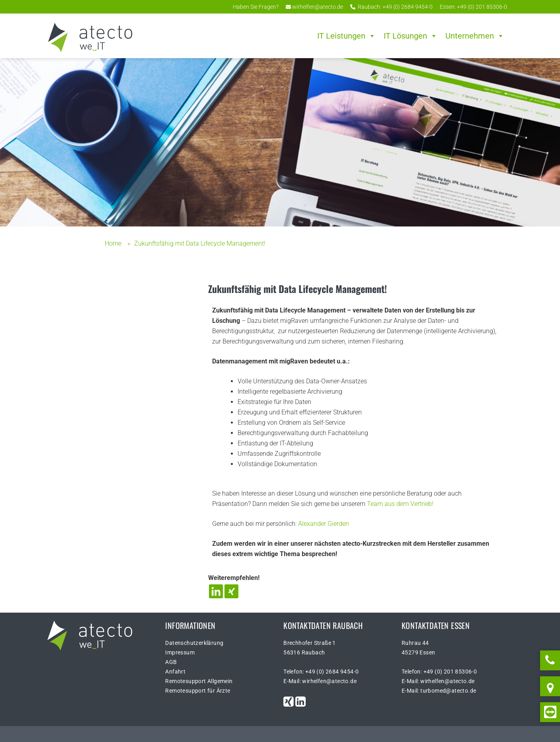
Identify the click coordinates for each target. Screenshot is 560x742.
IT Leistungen (346, 36)
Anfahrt (175, 672)
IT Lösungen (411, 36)
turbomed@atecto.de (448, 691)
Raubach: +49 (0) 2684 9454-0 (391, 7)
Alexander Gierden (324, 524)
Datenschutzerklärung (194, 643)
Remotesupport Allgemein (199, 681)
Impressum (180, 652)
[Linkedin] (216, 591)
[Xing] (231, 591)
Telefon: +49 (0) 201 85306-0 (439, 672)
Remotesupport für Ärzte (198, 691)
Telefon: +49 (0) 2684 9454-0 (321, 672)
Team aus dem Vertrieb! (400, 504)
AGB (171, 662)
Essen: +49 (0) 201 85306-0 (473, 7)
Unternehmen (475, 36)
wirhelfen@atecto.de (314, 7)
